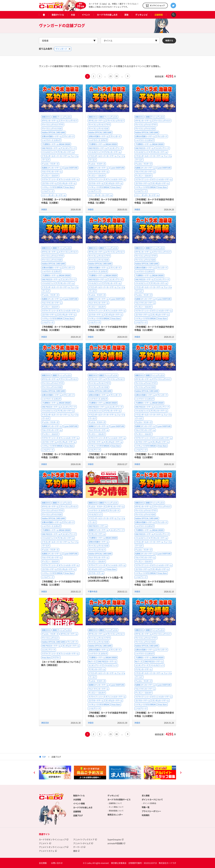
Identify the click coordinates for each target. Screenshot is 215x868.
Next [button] (181, 773)
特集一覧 (146, 807)
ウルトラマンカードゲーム (52, 172)
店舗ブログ (78, 815)
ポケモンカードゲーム (50, 121)
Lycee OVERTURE (71, 168)
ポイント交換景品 (150, 803)
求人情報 (146, 795)
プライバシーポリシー (151, 811)
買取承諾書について (116, 811)
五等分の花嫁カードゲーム (52, 136)
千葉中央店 (93, 591)
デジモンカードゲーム (66, 152)
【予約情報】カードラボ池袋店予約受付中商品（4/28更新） (154, 201)
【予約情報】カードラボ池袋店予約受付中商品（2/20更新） (154, 456)
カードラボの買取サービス (119, 799)
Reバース (92, 662)
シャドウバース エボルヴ (51, 140)
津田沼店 (45, 723)
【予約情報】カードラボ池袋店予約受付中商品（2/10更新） (154, 583)
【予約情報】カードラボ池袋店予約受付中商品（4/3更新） (107, 328)
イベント (86, 15)
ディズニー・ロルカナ (50, 176)
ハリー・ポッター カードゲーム (54, 195)
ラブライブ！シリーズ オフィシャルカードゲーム (60, 179)
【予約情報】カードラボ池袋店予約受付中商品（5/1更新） (107, 201)
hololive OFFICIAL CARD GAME (53, 132)
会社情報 (43, 863)
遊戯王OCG (46, 117)
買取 (126, 15)
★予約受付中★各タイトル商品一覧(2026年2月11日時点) (105, 579)
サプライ (56, 658)
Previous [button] (34, 773)
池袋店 (44, 209)
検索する (169, 41)
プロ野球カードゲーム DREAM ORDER (56, 144)
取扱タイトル (58, 15)
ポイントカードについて (152, 799)
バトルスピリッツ (49, 152)
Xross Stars (69, 187)
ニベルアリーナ (48, 191)
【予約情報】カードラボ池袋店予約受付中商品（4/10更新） (61, 328)
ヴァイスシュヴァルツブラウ (53, 125)
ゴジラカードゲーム (49, 183)
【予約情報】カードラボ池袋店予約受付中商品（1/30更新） (107, 714)
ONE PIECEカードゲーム (51, 148)
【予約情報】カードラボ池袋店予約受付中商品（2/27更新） (107, 456)
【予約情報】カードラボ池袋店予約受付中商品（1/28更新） (154, 714)
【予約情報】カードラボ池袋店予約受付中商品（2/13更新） (61, 583)
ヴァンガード (69, 136)
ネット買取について (116, 807)
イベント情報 (79, 803)
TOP (44, 757)
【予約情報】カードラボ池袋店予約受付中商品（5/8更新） (61, 201)
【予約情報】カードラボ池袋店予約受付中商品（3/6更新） (61, 456)
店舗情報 (159, 15)
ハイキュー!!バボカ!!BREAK (52, 187)
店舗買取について (115, 803)
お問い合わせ (57, 863)
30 (117, 76)
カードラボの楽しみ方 (107, 15)
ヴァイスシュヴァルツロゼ (52, 129)
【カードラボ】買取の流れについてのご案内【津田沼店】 (61, 663)
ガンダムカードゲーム (67, 183)
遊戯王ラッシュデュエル (62, 117)
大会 (73, 15)
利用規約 (146, 815)
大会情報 (77, 799)
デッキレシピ (142, 15)
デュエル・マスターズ (50, 164)
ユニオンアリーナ (69, 148)
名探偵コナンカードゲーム (52, 168)
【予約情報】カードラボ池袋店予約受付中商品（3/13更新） (154, 328)
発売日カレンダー (115, 815)
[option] (55, 773)
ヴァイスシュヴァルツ (69, 121)
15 (111, 76)
